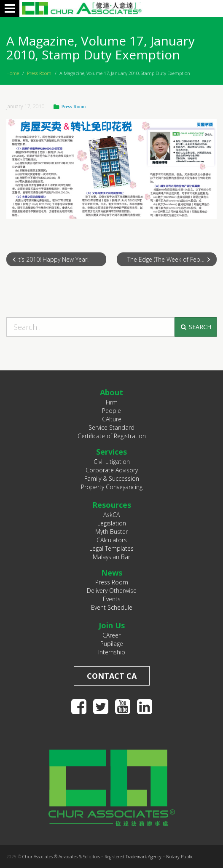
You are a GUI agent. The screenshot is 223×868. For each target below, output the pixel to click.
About (111, 392)
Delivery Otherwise (112, 591)
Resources (112, 505)
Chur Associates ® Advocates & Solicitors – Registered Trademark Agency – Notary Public (108, 857)
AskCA (111, 515)
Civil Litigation (112, 462)
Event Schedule (112, 607)
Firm (112, 402)
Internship (112, 652)
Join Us (112, 625)
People (111, 411)
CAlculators (112, 540)
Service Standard (111, 427)
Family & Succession (112, 478)
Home (13, 73)
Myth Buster (111, 532)
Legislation (112, 523)
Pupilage (112, 644)
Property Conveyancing (112, 487)
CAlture (112, 419)
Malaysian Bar (111, 557)
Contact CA (112, 676)
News (112, 573)
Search (195, 327)
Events (112, 599)
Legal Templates (111, 548)
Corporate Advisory (112, 470)
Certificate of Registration (112, 436)
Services (111, 452)
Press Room (39, 73)
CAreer (111, 635)
